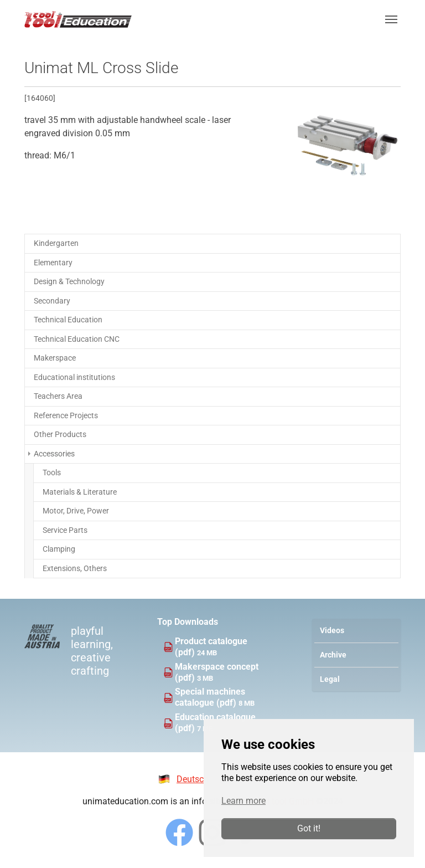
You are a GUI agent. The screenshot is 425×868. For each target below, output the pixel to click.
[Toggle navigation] (391, 19)
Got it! (309, 828)
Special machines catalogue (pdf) (210, 697)
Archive (333, 655)
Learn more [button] (243, 801)
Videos (332, 631)
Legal (330, 679)
